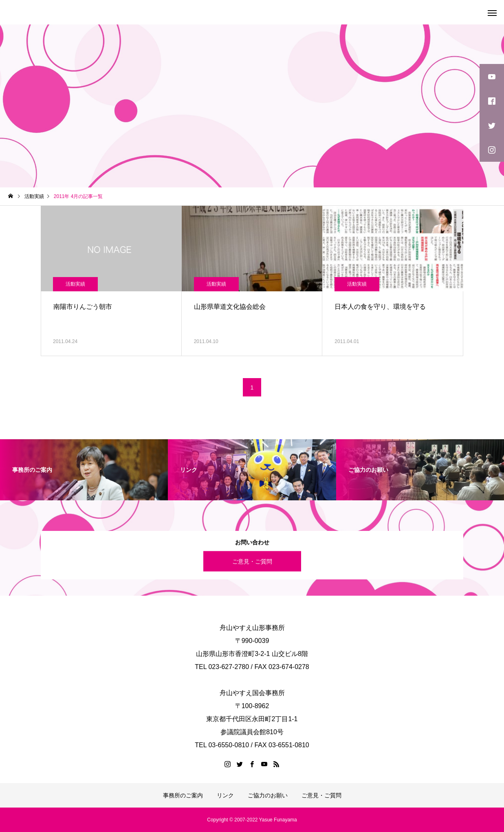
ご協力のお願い (268, 795)
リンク (225, 795)
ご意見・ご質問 (252, 561)
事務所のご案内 (183, 795)
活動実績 (75, 284)
